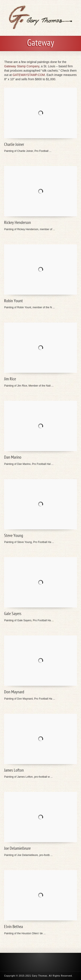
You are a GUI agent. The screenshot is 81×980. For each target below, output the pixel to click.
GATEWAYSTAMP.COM (29, 75)
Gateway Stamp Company (22, 66)
